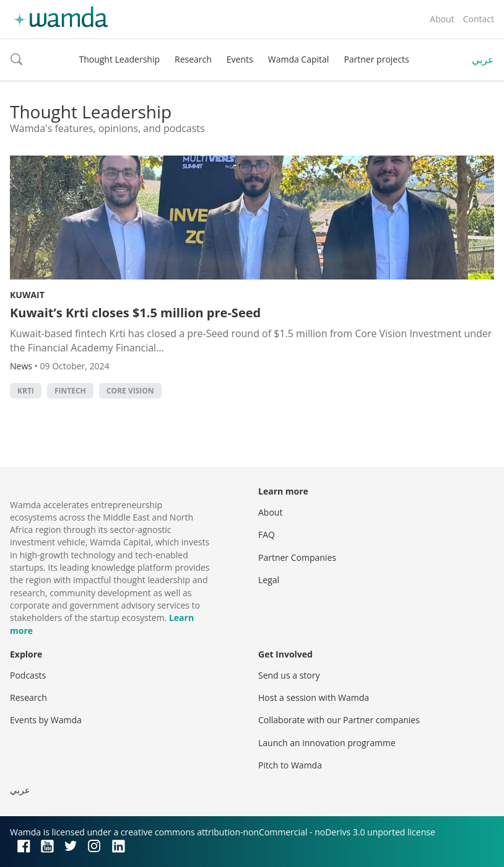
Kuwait (27, 295)
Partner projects (376, 59)
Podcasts (28, 675)
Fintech (70, 391)
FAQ (267, 535)
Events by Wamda (46, 720)
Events (240, 59)
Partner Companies (297, 557)
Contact (479, 19)
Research (193, 59)
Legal (269, 580)
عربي (483, 59)
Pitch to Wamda (290, 765)
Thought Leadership (119, 59)
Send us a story (289, 675)
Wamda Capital (299, 59)
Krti (26, 391)
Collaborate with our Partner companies (339, 720)
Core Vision (130, 391)
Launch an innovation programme (327, 743)
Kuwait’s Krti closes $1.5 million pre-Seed (135, 313)
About (442, 19)
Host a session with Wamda (314, 698)
